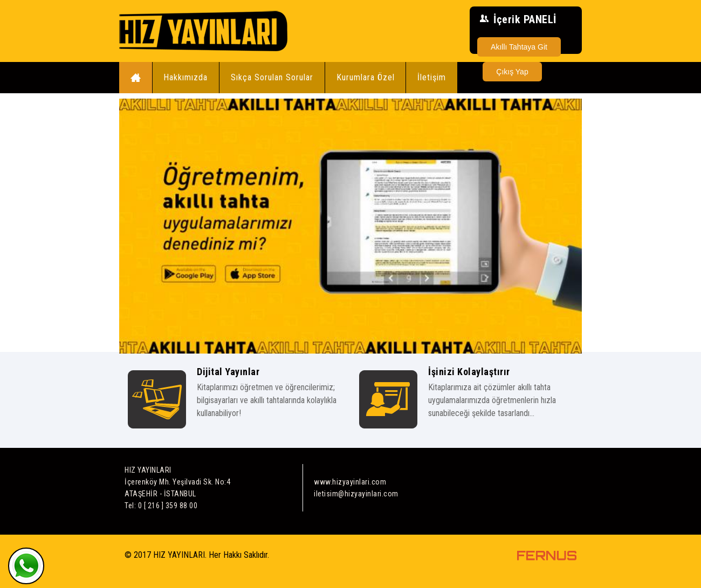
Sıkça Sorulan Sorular (272, 77)
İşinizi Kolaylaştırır (469, 372)
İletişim (432, 77)
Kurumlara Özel (366, 77)
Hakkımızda (185, 77)
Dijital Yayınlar (228, 372)
